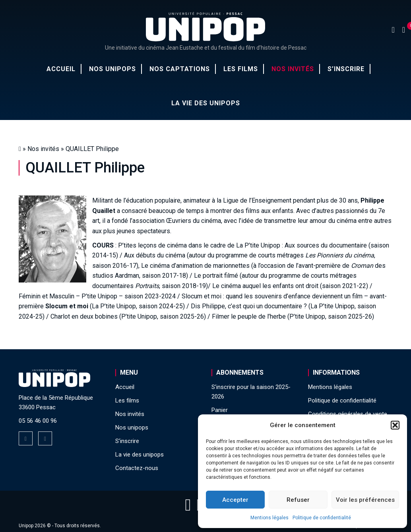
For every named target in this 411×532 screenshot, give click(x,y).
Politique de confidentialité (322, 518)
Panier (220, 410)
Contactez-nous (137, 468)
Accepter (235, 500)
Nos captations (180, 69)
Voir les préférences (365, 500)
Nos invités (293, 69)
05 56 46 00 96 (38, 421)
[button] (395, 425)
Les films (241, 69)
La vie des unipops (206, 103)
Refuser (298, 500)
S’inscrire (346, 69)
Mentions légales (269, 518)
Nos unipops (112, 69)
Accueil (61, 69)
